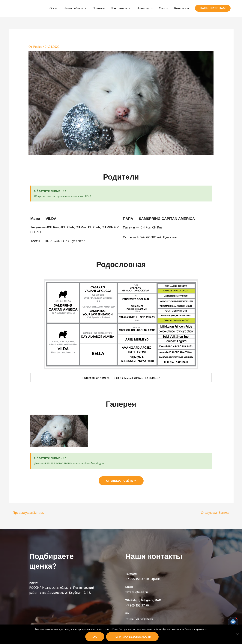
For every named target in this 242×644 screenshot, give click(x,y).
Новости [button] (143, 8)
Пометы (99, 8)
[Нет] (237, 634)
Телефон (132, 574)
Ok (95, 637)
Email (129, 587)
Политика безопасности (132, 637)
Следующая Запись (217, 513)
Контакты (182, 8)
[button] (213, 8)
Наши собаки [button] (73, 8)
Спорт (164, 8)
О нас (54, 8)
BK (127, 613)
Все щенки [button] (119, 8)
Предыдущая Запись (26, 513)
